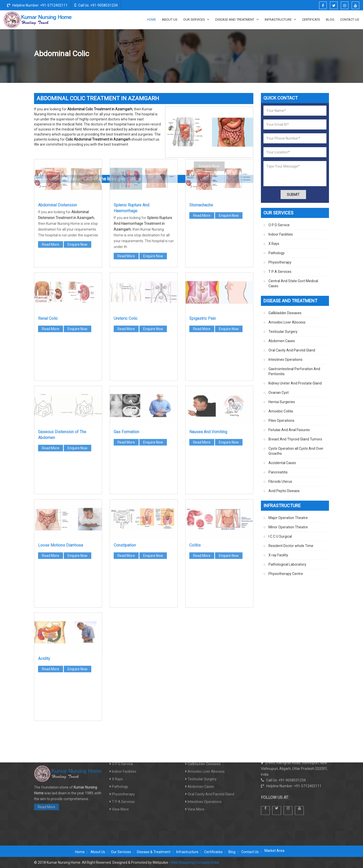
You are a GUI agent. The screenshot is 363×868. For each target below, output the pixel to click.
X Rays (274, 244)
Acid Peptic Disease (284, 491)
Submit (293, 195)
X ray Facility (278, 555)
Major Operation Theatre (288, 518)
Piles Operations (281, 421)
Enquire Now (78, 161)
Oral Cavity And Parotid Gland (292, 350)
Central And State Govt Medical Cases (293, 283)
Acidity (44, 575)
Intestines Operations (285, 360)
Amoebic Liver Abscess (287, 322)
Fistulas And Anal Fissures (289, 430)
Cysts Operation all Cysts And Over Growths (296, 451)
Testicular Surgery (283, 332)
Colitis (195, 462)
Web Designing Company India (195, 862)
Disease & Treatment (154, 852)
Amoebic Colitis (281, 411)
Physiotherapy (280, 262)
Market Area (274, 851)
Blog (330, 20)
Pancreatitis (278, 472)
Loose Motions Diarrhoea (60, 462)
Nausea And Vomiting (208, 349)
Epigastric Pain (203, 235)
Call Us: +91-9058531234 (96, 5)
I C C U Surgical (280, 536)
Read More (51, 161)
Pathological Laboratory (287, 564)
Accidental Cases (282, 463)
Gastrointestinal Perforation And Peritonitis (294, 371)
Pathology (277, 253)
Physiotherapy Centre (286, 574)
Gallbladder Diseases (285, 313)
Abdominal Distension (57, 122)
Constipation (125, 462)
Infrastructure (280, 19)
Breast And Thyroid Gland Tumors (295, 439)
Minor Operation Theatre (288, 527)
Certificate (311, 20)
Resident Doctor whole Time (291, 546)
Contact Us (350, 20)
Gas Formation (126, 349)
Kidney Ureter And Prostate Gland (295, 383)
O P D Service (279, 225)
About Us (170, 20)
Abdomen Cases (287, 54)
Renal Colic (48, 235)
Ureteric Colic (126, 235)
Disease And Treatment (237, 19)
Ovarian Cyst (279, 393)
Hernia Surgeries (282, 402)
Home (152, 20)
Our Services (196, 19)
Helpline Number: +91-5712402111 (37, 5)
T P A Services (280, 272)
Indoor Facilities (281, 234)
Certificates (213, 852)
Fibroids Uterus (280, 481)
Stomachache (201, 122)
